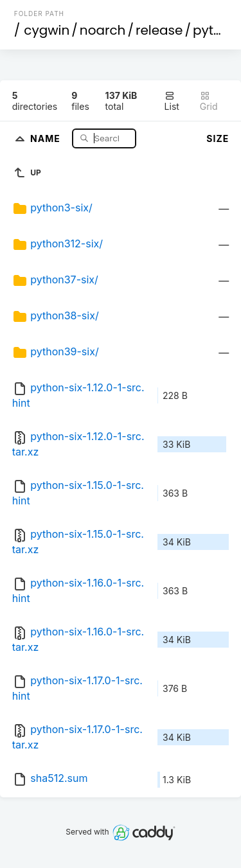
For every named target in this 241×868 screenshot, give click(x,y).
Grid (209, 101)
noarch (103, 30)
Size (218, 138)
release (159, 30)
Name (47, 138)
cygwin (47, 30)
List (172, 101)
